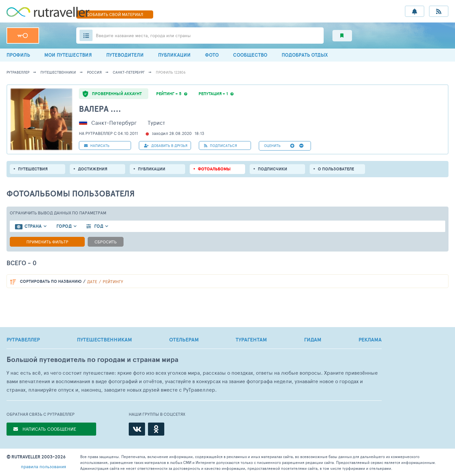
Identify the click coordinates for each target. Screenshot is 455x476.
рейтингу (113, 281)
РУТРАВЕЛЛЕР (23, 339)
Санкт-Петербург (129, 72)
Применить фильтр (47, 242)
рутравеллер (18, 72)
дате (92, 281)
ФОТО (212, 55)
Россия (94, 72)
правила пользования (44, 466)
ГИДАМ (313, 339)
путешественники (58, 72)
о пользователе (336, 169)
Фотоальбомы (214, 169)
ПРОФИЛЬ (18, 55)
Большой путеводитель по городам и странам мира (92, 360)
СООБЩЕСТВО (250, 55)
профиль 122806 (171, 72)
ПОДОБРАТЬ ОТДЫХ (305, 55)
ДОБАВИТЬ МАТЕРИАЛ (115, 14)
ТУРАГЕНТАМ (251, 339)
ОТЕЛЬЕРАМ (184, 339)
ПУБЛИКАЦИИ (174, 55)
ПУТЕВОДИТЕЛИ (125, 55)
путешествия (33, 169)
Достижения (93, 169)
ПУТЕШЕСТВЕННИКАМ (104, 339)
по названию (51, 281)
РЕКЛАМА (370, 339)
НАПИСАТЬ (97, 145)
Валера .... (100, 109)
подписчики (272, 169)
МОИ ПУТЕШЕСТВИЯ (68, 55)
